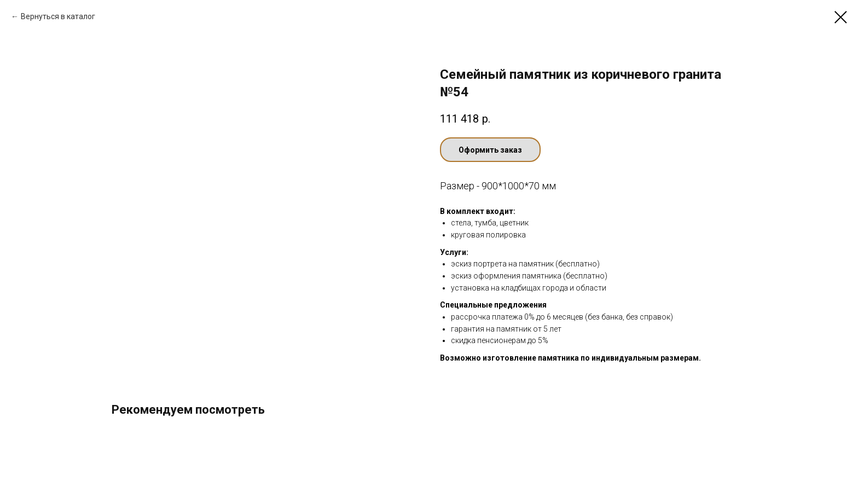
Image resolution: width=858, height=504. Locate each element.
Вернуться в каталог (58, 16)
